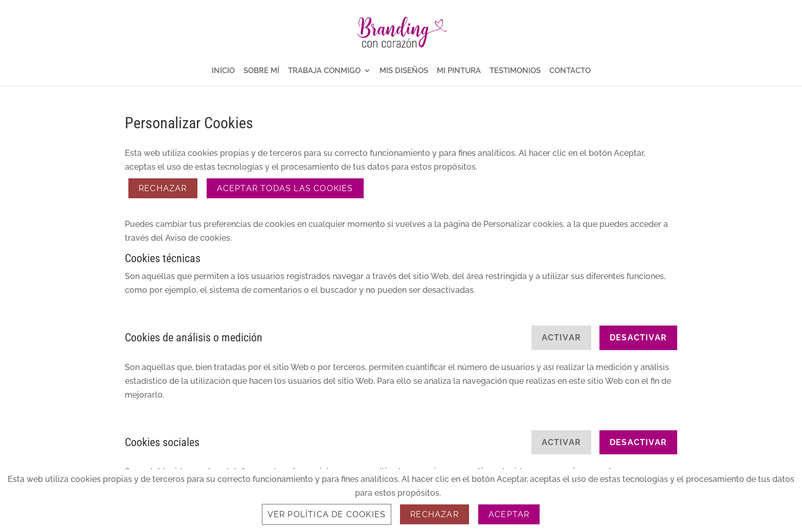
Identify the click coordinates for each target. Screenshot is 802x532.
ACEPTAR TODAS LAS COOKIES (285, 188)
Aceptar (509, 514)
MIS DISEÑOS (404, 71)
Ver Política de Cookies (327, 514)
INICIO (223, 71)
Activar (561, 338)
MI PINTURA (459, 71)
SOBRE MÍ (261, 71)
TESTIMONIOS (515, 71)
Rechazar (163, 188)
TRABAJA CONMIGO (324, 71)
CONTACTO (570, 71)
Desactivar (638, 338)
